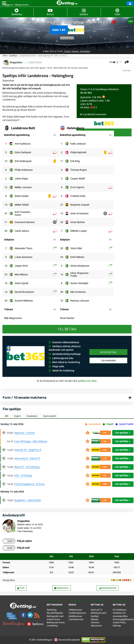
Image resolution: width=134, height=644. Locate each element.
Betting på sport (99, 613)
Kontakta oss (119, 613)
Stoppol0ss (9, 580)
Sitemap (117, 626)
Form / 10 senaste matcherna (24, 397)
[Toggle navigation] (4, 3)
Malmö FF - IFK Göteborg (27, 467)
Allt (7, 416)
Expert (18, 416)
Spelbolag (52, 610)
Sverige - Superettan (81, 51)
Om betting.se (120, 610)
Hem (5, 56)
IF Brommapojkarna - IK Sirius (29, 484)
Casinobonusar (76, 619)
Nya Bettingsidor (55, 613)
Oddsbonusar (75, 610)
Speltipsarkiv (62, 588)
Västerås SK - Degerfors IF (28, 450)
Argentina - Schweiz (24, 433)
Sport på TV (97, 610)
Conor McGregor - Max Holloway (31, 441)
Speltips (13, 56)
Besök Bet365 (108, 352)
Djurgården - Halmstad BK (28, 500)
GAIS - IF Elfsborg (23, 475)
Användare (32, 416)
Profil (21, 588)
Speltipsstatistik (108, 588)
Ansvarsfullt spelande (67, 640)
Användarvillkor (120, 616)
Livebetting (52, 626)
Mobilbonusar (75, 616)
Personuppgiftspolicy (123, 619)
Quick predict (50, 416)
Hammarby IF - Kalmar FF (27, 458)
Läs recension (108, 360)
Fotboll (67, 51)
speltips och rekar (87, 381)
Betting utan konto (56, 622)
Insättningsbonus (77, 613)
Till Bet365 (67, 329)
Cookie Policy (119, 622)
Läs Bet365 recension (95, 114)
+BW (130, 21)
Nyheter (95, 619)
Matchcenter (67, 38)
